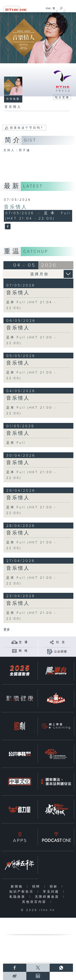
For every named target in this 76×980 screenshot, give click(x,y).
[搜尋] (61, 7)
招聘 (37, 887)
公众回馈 (61, 652)
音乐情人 (16, 207)
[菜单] (70, 7)
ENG (48, 8)
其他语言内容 (35, 902)
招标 (55, 887)
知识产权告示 (22, 892)
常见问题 (52, 892)
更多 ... (8, 630)
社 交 (61, 642)
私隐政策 (18, 897)
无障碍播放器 (48, 897)
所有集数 (13, 99)
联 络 (23, 651)
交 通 (23, 642)
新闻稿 (18, 887)
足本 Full (16, 443)
